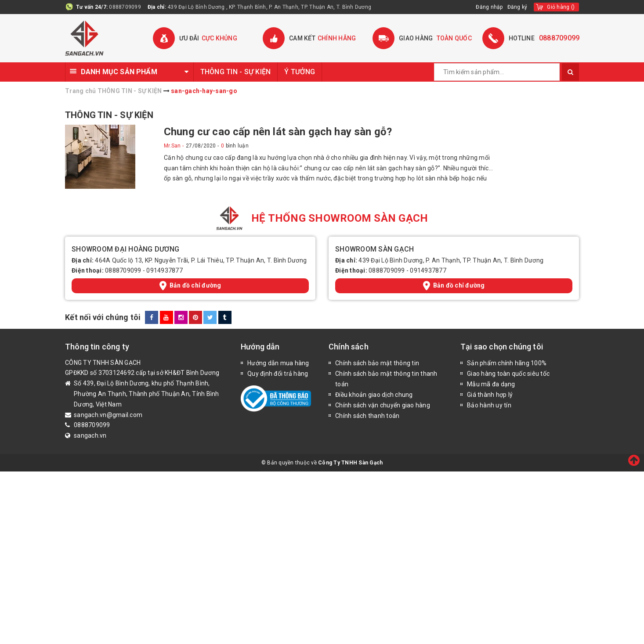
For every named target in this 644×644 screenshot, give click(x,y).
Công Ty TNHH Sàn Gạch (350, 463)
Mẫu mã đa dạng (491, 384)
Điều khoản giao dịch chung (374, 395)
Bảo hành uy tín (489, 405)
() (561, 7)
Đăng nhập (489, 7)
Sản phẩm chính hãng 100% (507, 363)
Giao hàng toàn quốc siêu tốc (508, 374)
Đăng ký (517, 7)
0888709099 (125, 7)
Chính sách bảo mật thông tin (377, 363)
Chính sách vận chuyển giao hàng (383, 405)
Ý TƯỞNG (300, 72)
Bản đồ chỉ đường (190, 286)
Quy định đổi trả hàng (278, 374)
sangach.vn (90, 435)
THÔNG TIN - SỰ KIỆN (236, 72)
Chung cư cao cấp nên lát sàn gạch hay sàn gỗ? (278, 132)
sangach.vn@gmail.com (108, 415)
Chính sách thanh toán (367, 416)
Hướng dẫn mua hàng (278, 363)
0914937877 (165, 270)
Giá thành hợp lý (490, 395)
